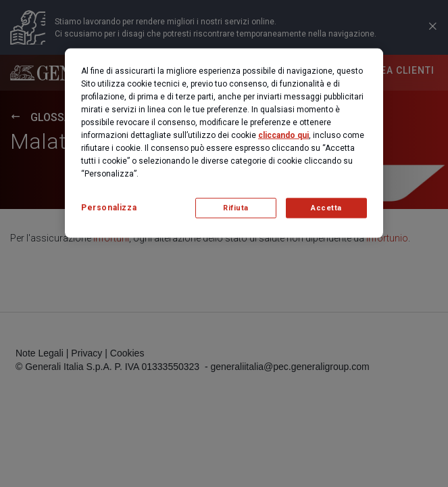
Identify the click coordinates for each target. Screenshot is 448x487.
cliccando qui (283, 135)
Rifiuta (236, 208)
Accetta (326, 208)
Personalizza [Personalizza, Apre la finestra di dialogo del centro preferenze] (109, 208)
